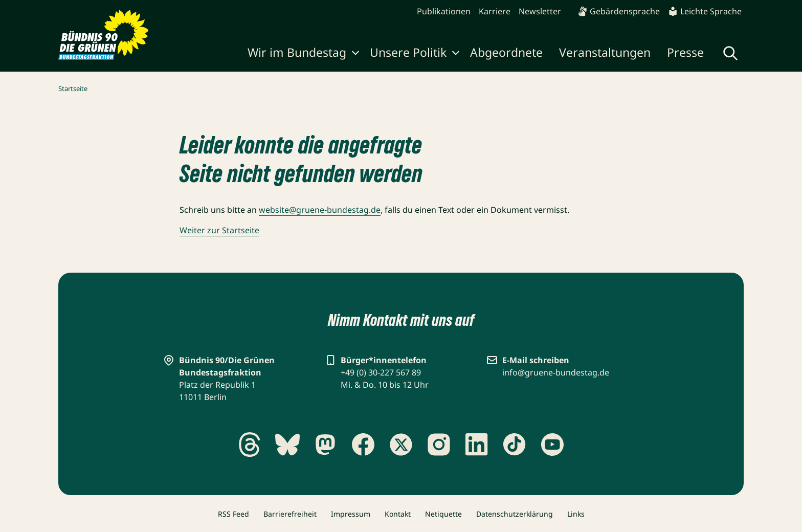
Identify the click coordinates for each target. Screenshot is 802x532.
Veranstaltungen (605, 52)
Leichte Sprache (705, 11)
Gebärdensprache (619, 11)
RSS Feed (233, 514)
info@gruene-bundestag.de (556, 372)
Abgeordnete (506, 52)
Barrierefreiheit (290, 514)
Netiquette (443, 514)
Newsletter (540, 11)
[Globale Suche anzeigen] (730, 53)
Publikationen (444, 11)
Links (576, 514)
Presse (685, 52)
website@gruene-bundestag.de (320, 210)
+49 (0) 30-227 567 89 (381, 372)
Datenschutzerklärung (515, 514)
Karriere (495, 11)
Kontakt (398, 514)
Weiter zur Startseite (219, 230)
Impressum (351, 514)
